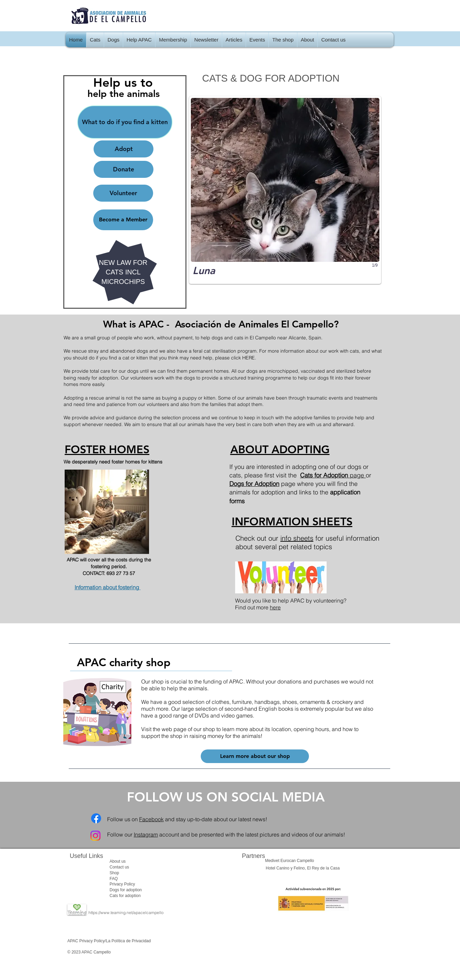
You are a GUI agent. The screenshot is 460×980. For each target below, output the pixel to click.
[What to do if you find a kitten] (125, 122)
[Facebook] (96, 818)
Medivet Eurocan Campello (290, 861)
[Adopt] (124, 149)
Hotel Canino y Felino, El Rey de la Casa (303, 868)
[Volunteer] (123, 193)
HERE (249, 358)
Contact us (119, 867)
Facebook (151, 819)
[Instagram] (95, 836)
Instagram (146, 834)
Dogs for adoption (126, 890)
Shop (114, 873)
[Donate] (124, 169)
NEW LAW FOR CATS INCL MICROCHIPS (123, 272)
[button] (95, 40)
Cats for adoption (125, 896)
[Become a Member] (123, 220)
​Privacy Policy (122, 884)
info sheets (297, 538)
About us (118, 861)
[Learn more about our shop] (255, 756)
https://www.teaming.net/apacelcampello (126, 913)
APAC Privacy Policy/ (87, 941)
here (275, 607)
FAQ (114, 879)
